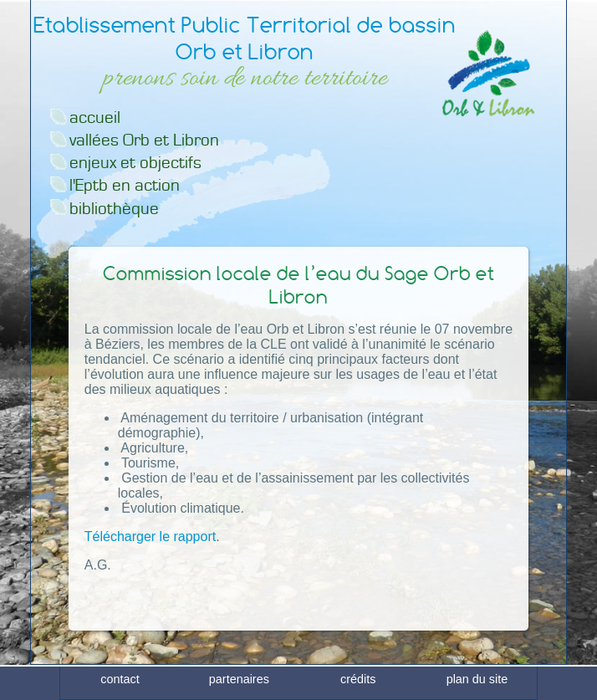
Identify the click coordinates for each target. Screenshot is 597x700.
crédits (358, 686)
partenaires (239, 686)
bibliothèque (114, 209)
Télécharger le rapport (150, 536)
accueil (95, 118)
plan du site (477, 686)
